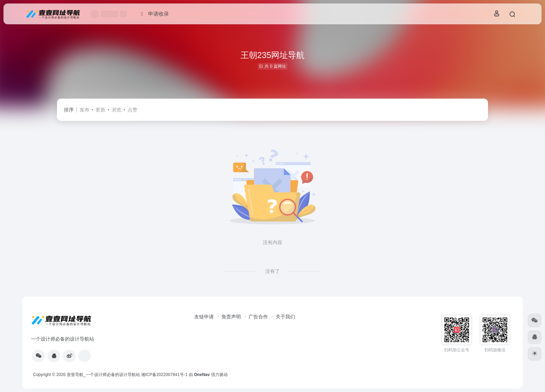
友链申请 (204, 317)
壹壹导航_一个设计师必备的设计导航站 (103, 375)
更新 (100, 110)
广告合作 (258, 317)
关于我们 (285, 317)
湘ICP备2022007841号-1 (164, 375)
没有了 (272, 271)
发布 (84, 110)
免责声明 (231, 317)
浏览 (116, 110)
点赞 (132, 110)
